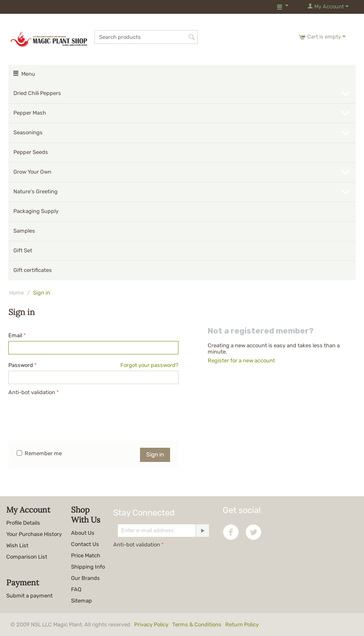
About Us (83, 533)
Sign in (155, 455)
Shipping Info (88, 567)
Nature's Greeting (36, 191)
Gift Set (23, 250)
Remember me (39, 453)
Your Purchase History (34, 534)
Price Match (86, 555)
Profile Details (23, 523)
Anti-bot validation (32, 392)
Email (15, 335)
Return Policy (242, 624)
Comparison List (27, 557)
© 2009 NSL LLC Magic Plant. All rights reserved (136, 624)
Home (17, 293)
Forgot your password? (149, 365)
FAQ (76, 589)
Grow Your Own (32, 172)
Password (21, 365)
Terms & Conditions (197, 624)
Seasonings (28, 132)
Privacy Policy (151, 624)
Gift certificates (33, 270)
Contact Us (85, 544)
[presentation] (72, 414)
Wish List (17, 545)
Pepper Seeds (31, 152)
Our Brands (85, 578)
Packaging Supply (36, 211)
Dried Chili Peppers (37, 93)
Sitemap (81, 601)
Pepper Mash (30, 113)
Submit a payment (29, 596)
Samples (24, 231)
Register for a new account (241, 360)
